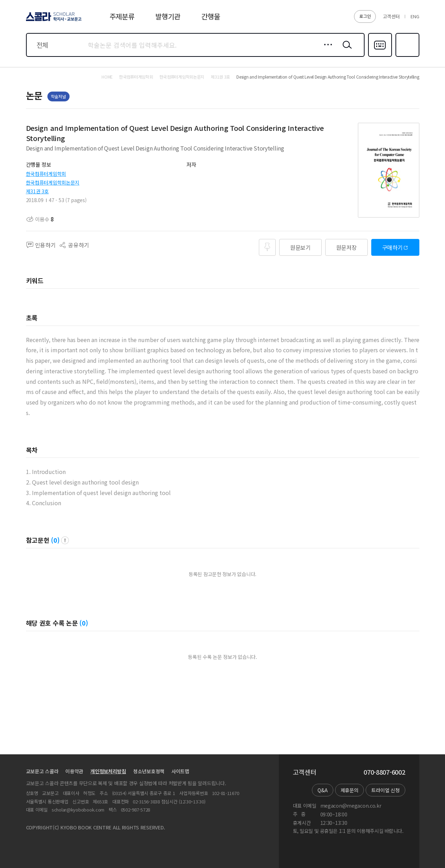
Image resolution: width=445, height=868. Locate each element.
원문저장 (346, 247)
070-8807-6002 (384, 772)
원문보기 (300, 247)
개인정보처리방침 (108, 771)
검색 (346, 50)
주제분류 (122, 16)
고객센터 (391, 16)
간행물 (211, 16)
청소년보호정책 (149, 771)
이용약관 (74, 771)
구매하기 (392, 247)
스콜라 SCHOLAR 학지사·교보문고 (53, 21)
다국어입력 (380, 56)
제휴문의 (350, 790)
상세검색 (326, 50)
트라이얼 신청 (385, 790)
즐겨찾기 (407, 56)
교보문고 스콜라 (42, 771)
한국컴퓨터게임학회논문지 (53, 182)
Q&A (322, 790)
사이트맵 (180, 771)
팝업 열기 (65, 540)
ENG (415, 16)
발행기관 (168, 16)
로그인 (365, 16)
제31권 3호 (37, 191)
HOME (107, 77)
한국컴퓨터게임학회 (46, 174)
